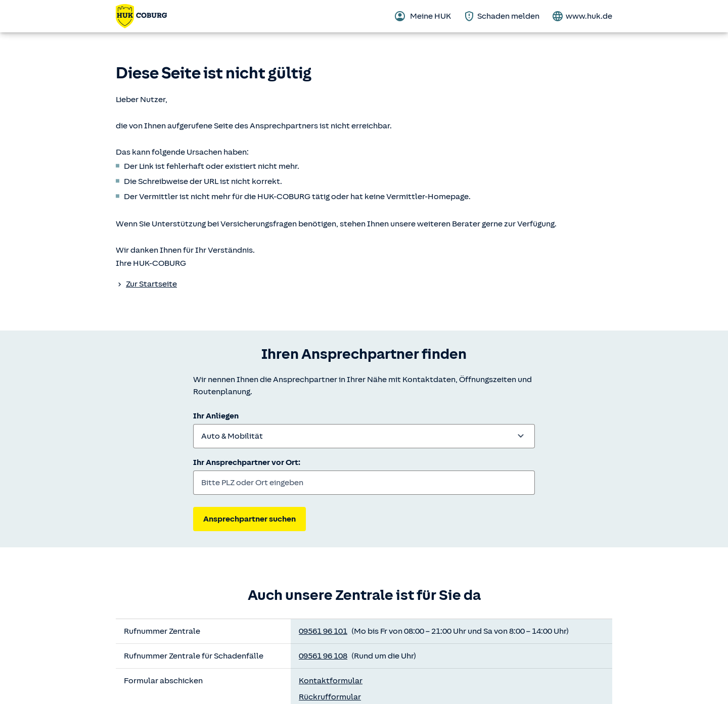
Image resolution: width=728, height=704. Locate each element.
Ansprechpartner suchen (249, 519)
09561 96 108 (323, 656)
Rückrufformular (330, 697)
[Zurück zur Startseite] (141, 16)
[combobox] (364, 436)
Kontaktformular (331, 681)
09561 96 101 (323, 631)
